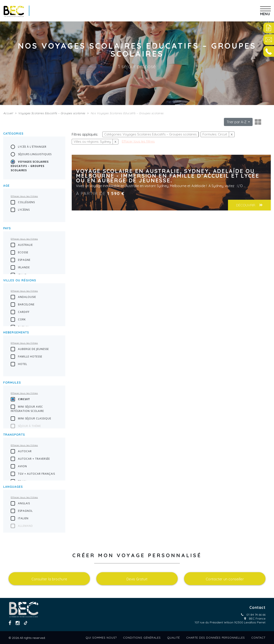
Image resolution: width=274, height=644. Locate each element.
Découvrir (249, 205)
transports (14, 435)
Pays (7, 228)
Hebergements (16, 332)
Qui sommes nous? (101, 638)
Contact (258, 638)
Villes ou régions (20, 280)
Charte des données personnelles (216, 638)
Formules (12, 383)
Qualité (173, 638)
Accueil (8, 113)
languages (13, 487)
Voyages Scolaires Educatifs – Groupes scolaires (52, 113)
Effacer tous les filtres (24, 196)
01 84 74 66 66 (256, 615)
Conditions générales (142, 638)
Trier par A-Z (237, 122)
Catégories (13, 134)
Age (6, 186)
